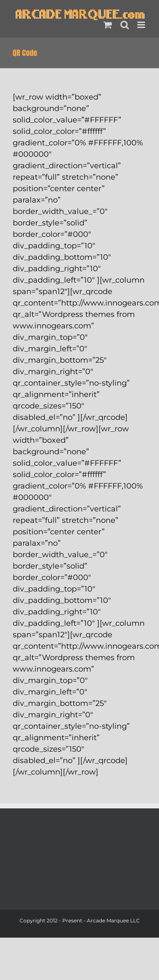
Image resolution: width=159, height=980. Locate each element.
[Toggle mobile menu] (142, 25)
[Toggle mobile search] (125, 25)
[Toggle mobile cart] (108, 25)
